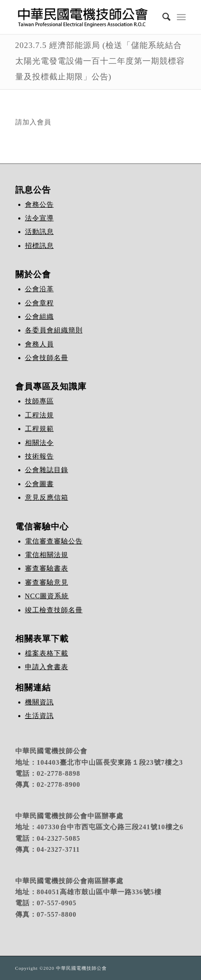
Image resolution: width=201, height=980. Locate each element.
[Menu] (181, 17)
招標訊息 (39, 246)
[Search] (162, 17)
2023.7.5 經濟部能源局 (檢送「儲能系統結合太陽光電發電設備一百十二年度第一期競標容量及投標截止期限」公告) (100, 61)
